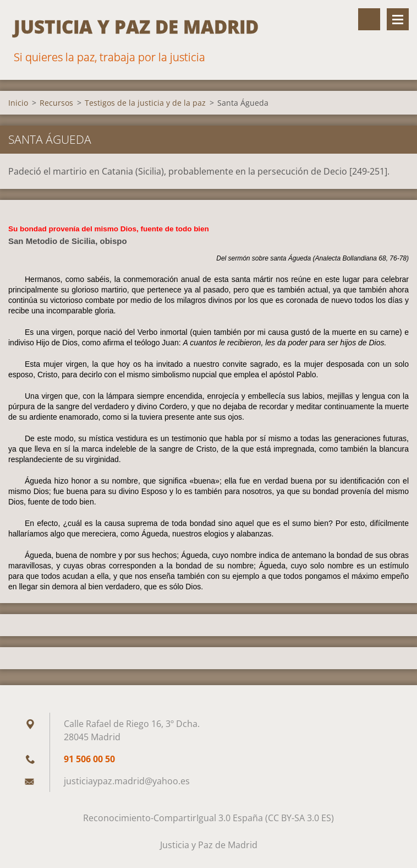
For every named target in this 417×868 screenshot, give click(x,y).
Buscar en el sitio (369, 19)
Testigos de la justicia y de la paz (145, 103)
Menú (398, 19)
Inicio (18, 103)
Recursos (56, 103)
